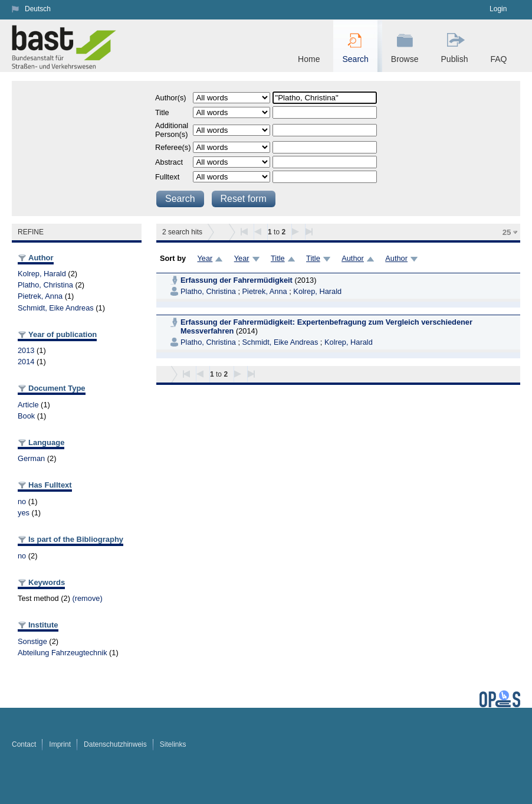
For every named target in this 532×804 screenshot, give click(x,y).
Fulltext (167, 177)
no (22, 501)
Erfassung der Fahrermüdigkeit (237, 280)
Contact (24, 744)
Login (498, 9)
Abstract (169, 162)
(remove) (87, 598)
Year (205, 258)
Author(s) (171, 98)
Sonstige (32, 641)
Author (353, 258)
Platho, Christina (45, 285)
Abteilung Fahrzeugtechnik (63, 653)
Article (28, 405)
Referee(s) (173, 147)
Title (162, 112)
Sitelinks (173, 744)
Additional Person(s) (172, 130)
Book (26, 416)
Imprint (60, 744)
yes (24, 513)
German (31, 458)
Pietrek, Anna (40, 296)
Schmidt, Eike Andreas (56, 308)
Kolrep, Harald (42, 274)
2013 (26, 350)
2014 (26, 362)
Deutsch (38, 9)
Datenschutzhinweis (115, 744)
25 (507, 232)
